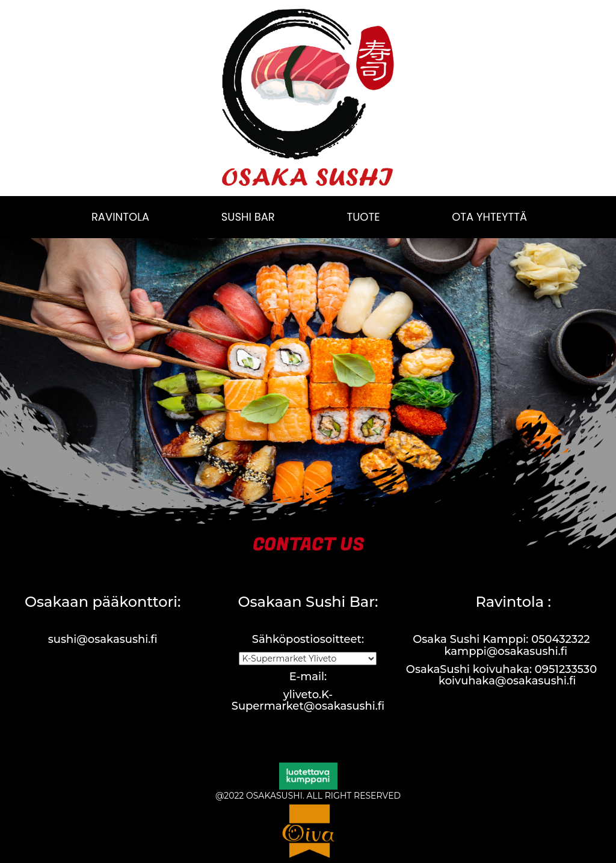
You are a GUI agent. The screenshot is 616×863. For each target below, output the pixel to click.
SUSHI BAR (248, 217)
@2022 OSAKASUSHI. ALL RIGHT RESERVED (308, 796)
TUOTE (363, 217)
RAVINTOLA (120, 217)
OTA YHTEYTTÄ (489, 217)
